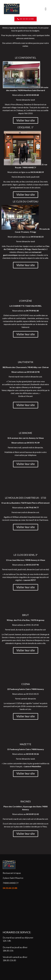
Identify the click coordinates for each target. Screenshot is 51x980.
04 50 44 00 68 (32, 95)
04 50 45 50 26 (32, 754)
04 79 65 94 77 (32, 507)
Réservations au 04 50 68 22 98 (25, 372)
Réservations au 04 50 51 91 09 (25, 443)
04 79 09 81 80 (32, 311)
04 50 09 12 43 (32, 814)
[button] (46, 9)
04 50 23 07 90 (32, 565)
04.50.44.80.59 (37, 172)
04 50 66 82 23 (37, 237)
